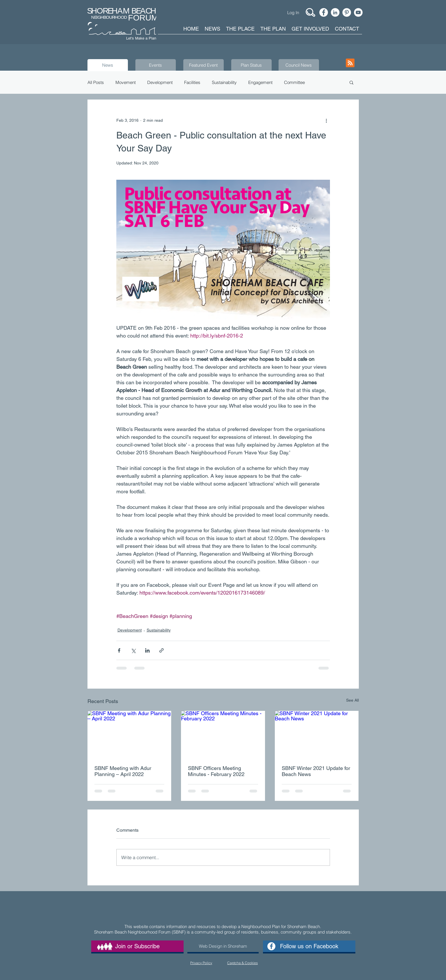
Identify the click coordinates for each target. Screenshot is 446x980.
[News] (108, 65)
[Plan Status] (251, 65)
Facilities (192, 82)
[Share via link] (162, 650)
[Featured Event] (204, 65)
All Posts (96, 82)
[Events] (156, 65)
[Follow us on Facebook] (309, 946)
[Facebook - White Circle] (324, 12)
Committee (294, 82)
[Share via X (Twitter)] (133, 650)
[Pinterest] (347, 12)
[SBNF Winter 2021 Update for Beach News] (317, 734)
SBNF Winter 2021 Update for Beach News (316, 771)
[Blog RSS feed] (350, 63)
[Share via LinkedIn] (147, 650)
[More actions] (326, 120)
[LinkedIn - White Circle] (335, 12)
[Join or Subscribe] (137, 946)
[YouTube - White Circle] (358, 12)
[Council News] (299, 65)
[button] (351, 82)
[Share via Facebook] (119, 650)
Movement (126, 82)
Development (160, 82)
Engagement (260, 82)
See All (352, 700)
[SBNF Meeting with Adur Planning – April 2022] (129, 734)
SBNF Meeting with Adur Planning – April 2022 (123, 771)
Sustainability (224, 82)
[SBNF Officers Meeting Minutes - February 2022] (223, 734)
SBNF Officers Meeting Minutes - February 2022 (216, 771)
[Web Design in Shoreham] (223, 946)
